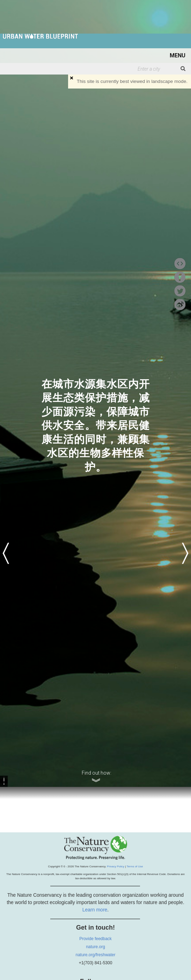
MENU (178, 55)
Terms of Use (135, 866)
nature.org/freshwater (95, 955)
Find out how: (97, 773)
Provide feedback (95, 939)
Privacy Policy (116, 866)
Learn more (95, 910)
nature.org (95, 947)
